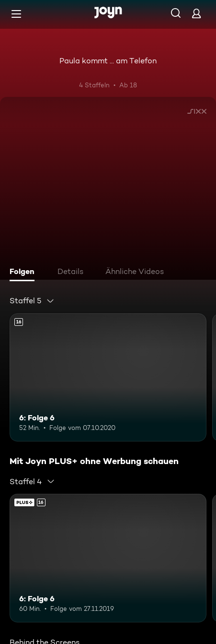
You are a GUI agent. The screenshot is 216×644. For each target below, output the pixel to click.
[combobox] (32, 301)
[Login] (196, 13)
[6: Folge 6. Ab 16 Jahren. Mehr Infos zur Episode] (108, 377)
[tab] (24, 273)
